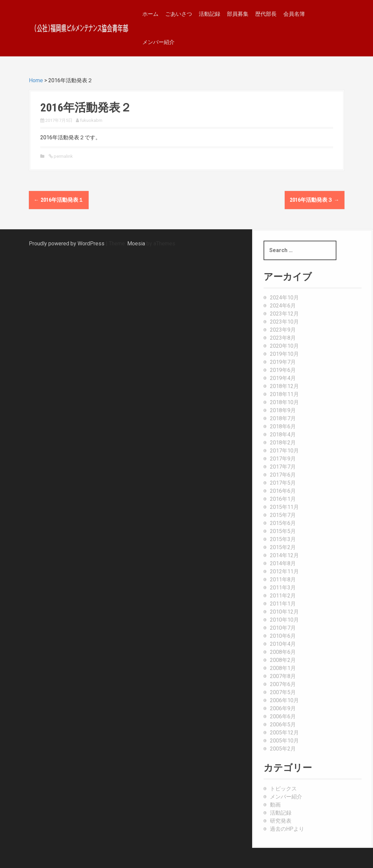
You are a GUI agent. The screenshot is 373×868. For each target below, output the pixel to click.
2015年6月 (283, 523)
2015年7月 (283, 515)
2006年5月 (283, 725)
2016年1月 (283, 499)
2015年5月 (283, 531)
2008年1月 (283, 668)
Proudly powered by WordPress (67, 244)
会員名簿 (294, 14)
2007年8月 (283, 676)
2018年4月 (283, 435)
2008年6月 (283, 652)
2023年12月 (284, 314)
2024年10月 (284, 298)
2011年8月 (283, 580)
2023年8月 (283, 338)
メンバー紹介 (158, 42)
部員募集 (238, 14)
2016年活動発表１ (59, 200)
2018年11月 (284, 394)
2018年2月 (283, 443)
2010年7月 (283, 628)
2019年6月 (283, 370)
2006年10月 (284, 700)
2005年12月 (284, 733)
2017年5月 (283, 483)
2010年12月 (284, 612)
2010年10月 (284, 620)
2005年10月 (284, 741)
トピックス (283, 789)
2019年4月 (283, 378)
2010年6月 (283, 636)
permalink (63, 156)
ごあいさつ (179, 14)
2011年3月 (283, 588)
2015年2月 (283, 547)
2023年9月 (283, 330)
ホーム (150, 14)
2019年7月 (283, 362)
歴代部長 (266, 14)
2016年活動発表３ (315, 200)
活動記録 (209, 14)
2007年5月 (283, 692)
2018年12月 (284, 386)
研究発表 (281, 821)
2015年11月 (284, 507)
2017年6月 (283, 475)
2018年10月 (284, 402)
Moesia (136, 244)
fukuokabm (91, 120)
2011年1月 (283, 604)
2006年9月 (283, 708)
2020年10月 (284, 346)
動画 (275, 805)
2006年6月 (283, 716)
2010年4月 (283, 644)
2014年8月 (283, 563)
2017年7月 (283, 467)
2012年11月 (284, 571)
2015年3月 (283, 539)
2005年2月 (283, 749)
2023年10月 (284, 322)
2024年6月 (283, 306)
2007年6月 (283, 684)
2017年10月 (284, 451)
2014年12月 (284, 555)
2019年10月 (284, 354)
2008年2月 (283, 660)
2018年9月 (283, 410)
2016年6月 (283, 491)
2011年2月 (283, 596)
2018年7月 (283, 418)
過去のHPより (287, 829)
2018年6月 (283, 426)
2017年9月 (283, 459)
